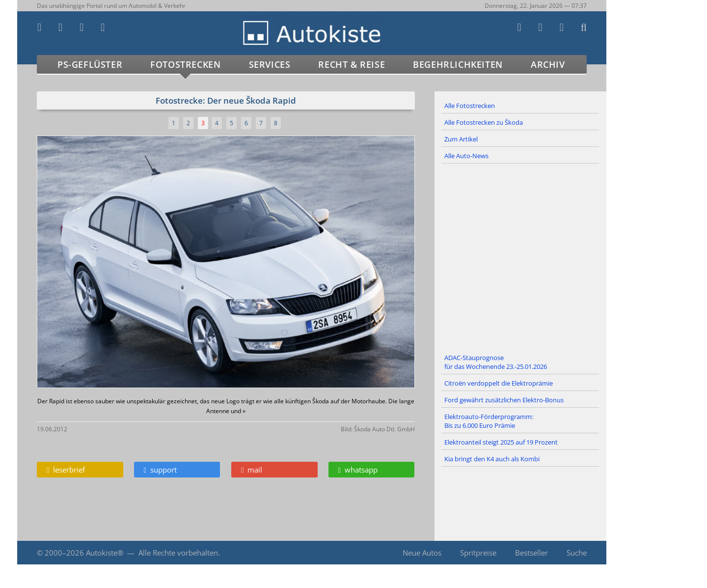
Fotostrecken (185, 64)
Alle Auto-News (466, 156)
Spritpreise (478, 553)
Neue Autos (422, 553)
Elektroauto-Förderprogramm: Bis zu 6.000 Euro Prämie (489, 421)
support (160, 470)
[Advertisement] (520, 257)
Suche (577, 553)
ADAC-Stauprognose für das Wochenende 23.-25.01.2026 (496, 362)
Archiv (548, 64)
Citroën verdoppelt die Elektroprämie (499, 383)
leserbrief (66, 470)
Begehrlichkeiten (458, 64)
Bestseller (531, 553)
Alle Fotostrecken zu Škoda (484, 122)
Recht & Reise (352, 64)
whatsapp (358, 470)
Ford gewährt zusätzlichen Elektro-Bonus (504, 400)
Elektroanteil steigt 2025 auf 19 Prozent (501, 442)
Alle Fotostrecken (470, 106)
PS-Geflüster (90, 64)
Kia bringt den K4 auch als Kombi (492, 459)
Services (270, 64)
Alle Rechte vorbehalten (178, 553)
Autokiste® (105, 553)
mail (252, 470)
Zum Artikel (461, 139)
